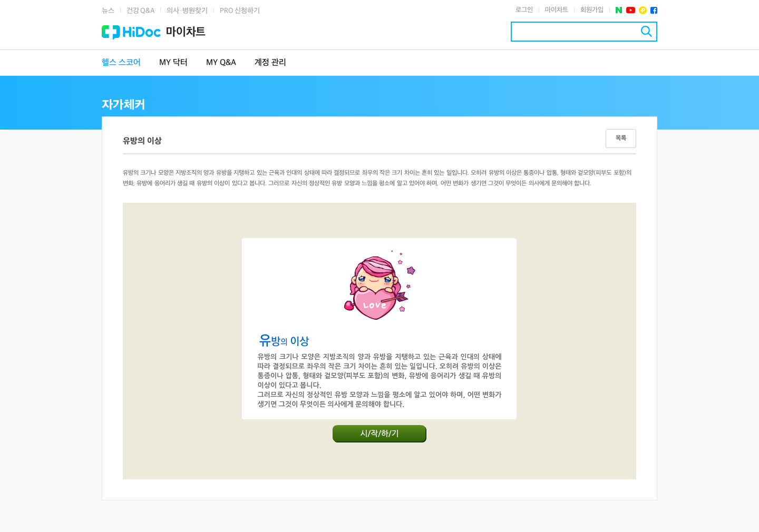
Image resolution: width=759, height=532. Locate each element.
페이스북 (654, 10)
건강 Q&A (140, 11)
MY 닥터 (173, 63)
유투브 (631, 10)
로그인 (524, 10)
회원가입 (592, 10)
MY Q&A (221, 63)
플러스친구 (643, 10)
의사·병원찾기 (187, 11)
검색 (646, 31)
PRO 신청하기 (240, 11)
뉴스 (108, 11)
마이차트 (557, 10)
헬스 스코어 (121, 63)
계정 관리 (270, 63)
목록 (621, 138)
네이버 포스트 (619, 10)
